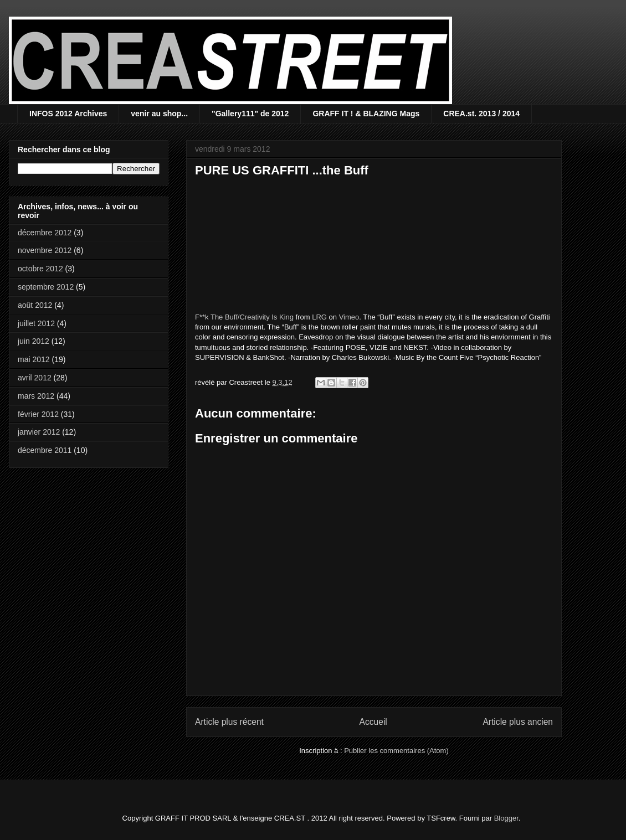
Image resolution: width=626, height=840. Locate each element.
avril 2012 (35, 378)
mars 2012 (36, 396)
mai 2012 (34, 359)
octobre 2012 (40, 269)
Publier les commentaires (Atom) (396, 751)
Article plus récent (229, 722)
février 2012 (38, 414)
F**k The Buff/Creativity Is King (244, 317)
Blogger (506, 818)
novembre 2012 (45, 250)
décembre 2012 (45, 233)
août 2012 (35, 305)
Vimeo (349, 317)
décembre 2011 (45, 450)
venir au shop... (159, 114)
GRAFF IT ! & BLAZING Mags (366, 114)
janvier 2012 (39, 432)
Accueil (373, 722)
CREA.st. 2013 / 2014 (481, 114)
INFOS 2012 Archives (68, 114)
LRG (319, 317)
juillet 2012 (36, 323)
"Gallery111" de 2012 (250, 114)
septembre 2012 (46, 287)
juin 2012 (34, 341)
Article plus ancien (518, 722)
